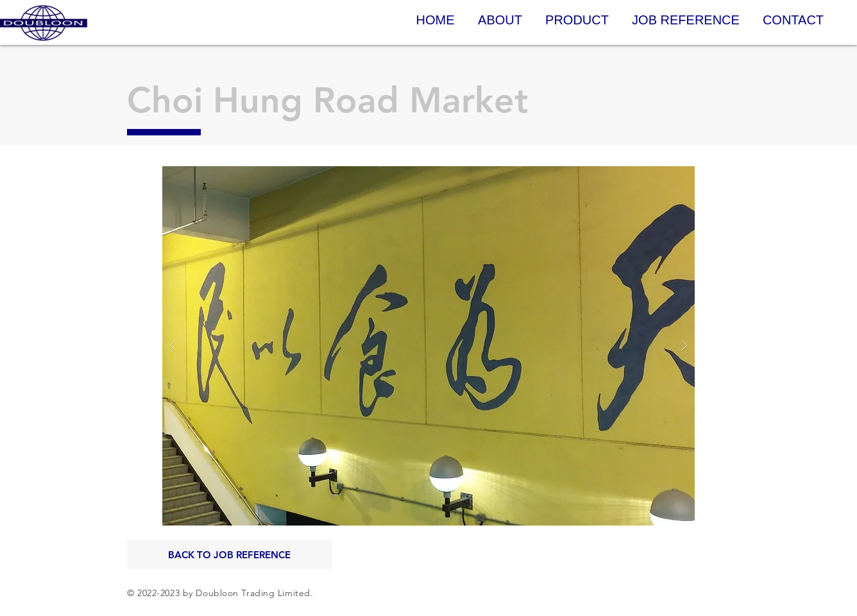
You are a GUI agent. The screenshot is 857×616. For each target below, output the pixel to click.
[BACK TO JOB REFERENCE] (229, 555)
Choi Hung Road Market (327, 100)
